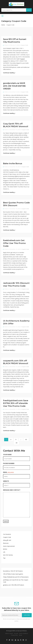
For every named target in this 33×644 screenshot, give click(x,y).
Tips (4, 558)
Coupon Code (24, 45)
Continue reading (9, 73)
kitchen (5, 549)
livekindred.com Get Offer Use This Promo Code (14, 243)
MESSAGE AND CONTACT (12, 490)
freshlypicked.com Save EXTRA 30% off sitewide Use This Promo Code (16, 403)
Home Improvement (9, 546)
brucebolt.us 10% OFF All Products (13, 571)
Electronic (6, 543)
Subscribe (27, 615)
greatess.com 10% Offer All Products (14, 585)
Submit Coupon (9, 633)
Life (4, 552)
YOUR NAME (7, 455)
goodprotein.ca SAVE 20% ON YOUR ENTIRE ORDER (14, 86)
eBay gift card (7, 540)
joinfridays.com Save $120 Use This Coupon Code (16, 581)
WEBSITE (6, 481)
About (20, 635)
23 (17, 443)
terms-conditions (24, 633)
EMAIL (8, 472)
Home (3, 25)
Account (16, 633)
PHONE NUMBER (9, 463)
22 (26, 440)
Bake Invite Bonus (13, 163)
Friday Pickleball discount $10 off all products (16, 577)
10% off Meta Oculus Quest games (13, 574)
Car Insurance (7, 534)
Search (29, 10)
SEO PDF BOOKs (8, 555)
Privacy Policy (14, 635)
